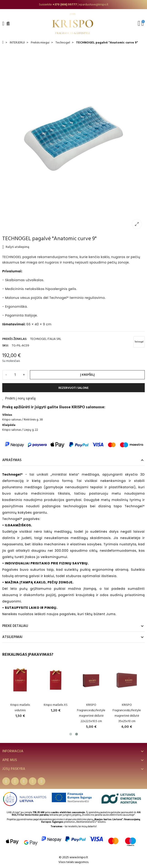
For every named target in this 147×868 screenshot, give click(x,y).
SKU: (6, 345)
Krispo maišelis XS (58, 705)
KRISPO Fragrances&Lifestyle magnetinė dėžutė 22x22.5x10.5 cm (93, 713)
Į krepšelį (87, 375)
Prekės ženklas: (15, 339)
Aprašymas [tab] (12, 460)
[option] (73, 5)
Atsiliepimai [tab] (12, 637)
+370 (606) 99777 (65, 5)
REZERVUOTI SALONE (73, 388)
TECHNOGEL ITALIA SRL (46, 339)
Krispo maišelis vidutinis (22, 707)
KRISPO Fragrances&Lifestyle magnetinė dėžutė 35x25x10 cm (129, 713)
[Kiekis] (15, 375)
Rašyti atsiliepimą (16, 247)
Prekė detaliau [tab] (15, 626)
